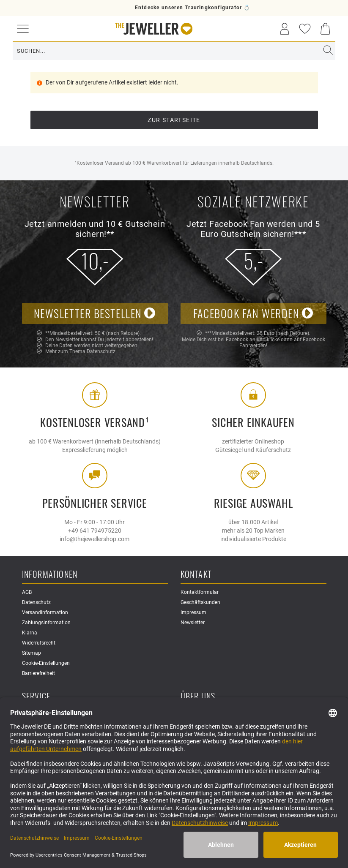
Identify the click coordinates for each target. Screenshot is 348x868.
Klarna (30, 633)
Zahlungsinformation (46, 623)
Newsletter (193, 623)
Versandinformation (45, 612)
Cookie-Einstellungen (46, 663)
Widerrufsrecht (39, 643)
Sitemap (32, 653)
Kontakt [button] (196, 575)
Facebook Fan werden (253, 313)
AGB (27, 592)
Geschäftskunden (200, 602)
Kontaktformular (200, 592)
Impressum (193, 612)
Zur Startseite (174, 120)
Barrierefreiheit (38, 673)
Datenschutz (101, 351)
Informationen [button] (50, 575)
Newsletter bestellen (95, 313)
